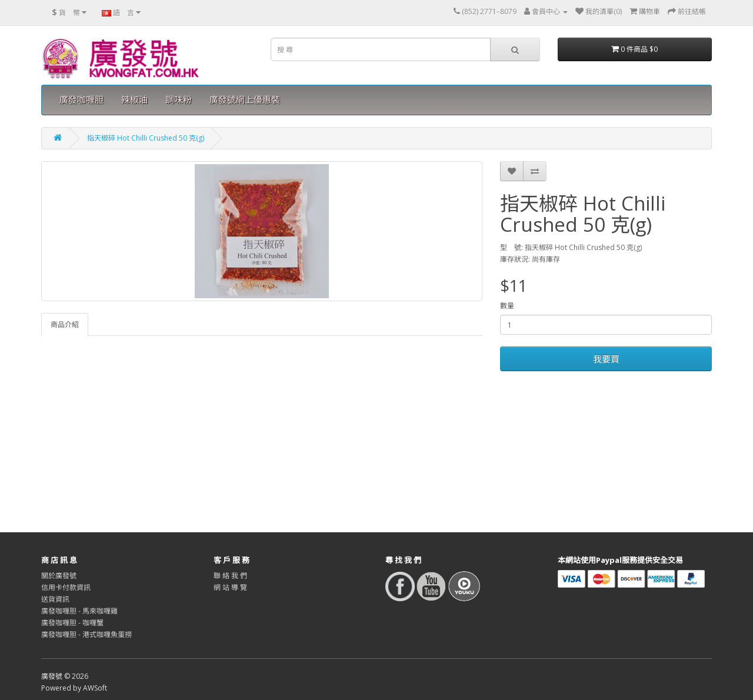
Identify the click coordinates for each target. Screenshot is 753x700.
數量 (507, 306)
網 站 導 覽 (230, 587)
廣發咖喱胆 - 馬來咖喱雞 (79, 611)
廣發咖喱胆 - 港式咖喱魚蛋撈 (86, 634)
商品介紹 (65, 324)
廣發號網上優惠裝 (245, 100)
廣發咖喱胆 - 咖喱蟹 (72, 623)
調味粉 (179, 100)
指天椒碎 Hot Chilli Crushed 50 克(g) (146, 138)
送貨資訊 (55, 599)
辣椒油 (134, 100)
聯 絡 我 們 (230, 576)
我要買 (606, 359)
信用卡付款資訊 (66, 587)
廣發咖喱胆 (81, 100)
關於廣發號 (59, 576)
